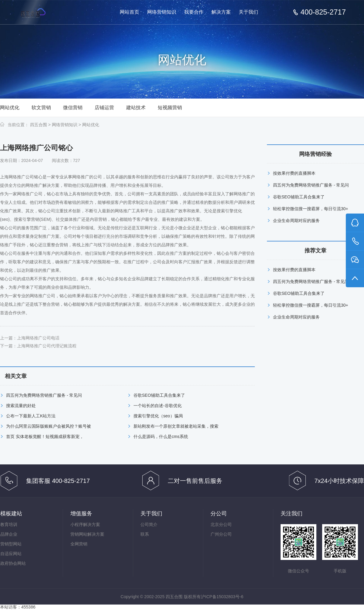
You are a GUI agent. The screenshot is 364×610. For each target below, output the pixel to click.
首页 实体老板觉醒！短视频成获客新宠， (45, 436)
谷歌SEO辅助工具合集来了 (159, 395)
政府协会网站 (13, 563)
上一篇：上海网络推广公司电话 (30, 338)
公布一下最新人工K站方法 (31, 416)
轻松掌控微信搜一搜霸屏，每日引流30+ (311, 209)
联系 (145, 534)
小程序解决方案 (85, 524)
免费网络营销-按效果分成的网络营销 (45, 13)
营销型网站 (11, 544)
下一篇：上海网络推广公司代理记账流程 (38, 346)
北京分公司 (221, 524)
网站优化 (10, 108)
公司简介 (149, 524)
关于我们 (248, 12)
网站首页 (130, 12)
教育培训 (9, 524)
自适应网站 (11, 554)
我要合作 (194, 12)
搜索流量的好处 (21, 406)
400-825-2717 (323, 12)
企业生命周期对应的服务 (296, 221)
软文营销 (41, 108)
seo (5, 219)
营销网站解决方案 (87, 534)
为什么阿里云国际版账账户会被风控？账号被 (49, 426)
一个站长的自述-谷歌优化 (158, 406)
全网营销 (79, 544)
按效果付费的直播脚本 (294, 173)
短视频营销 (170, 108)
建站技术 (136, 108)
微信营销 (73, 108)
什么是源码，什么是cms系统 (161, 436)
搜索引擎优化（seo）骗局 (158, 416)
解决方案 (221, 12)
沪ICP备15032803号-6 (222, 597)
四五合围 (39, 125)
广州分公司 (221, 534)
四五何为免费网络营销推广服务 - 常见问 (44, 395)
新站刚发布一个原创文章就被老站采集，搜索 (176, 426)
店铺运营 (104, 108)
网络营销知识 (162, 12)
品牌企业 (9, 534)
